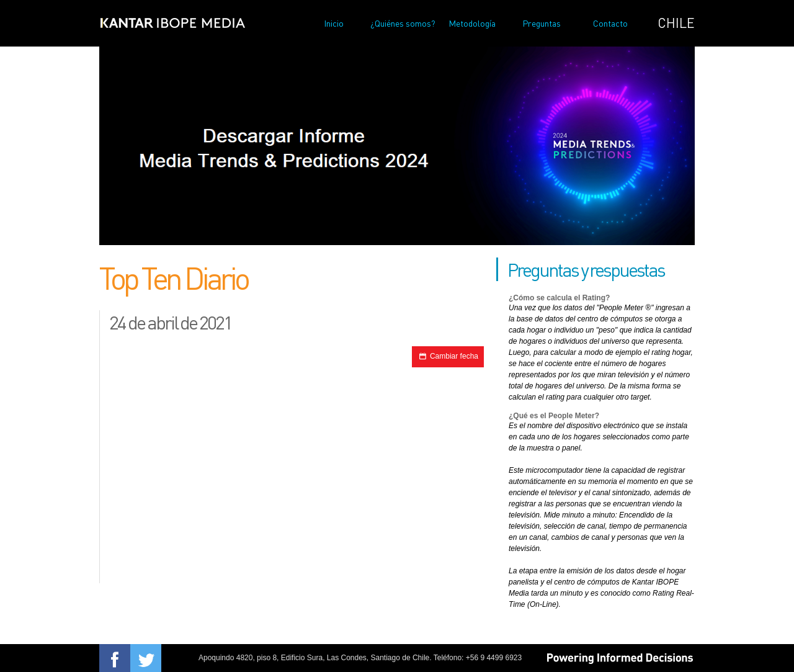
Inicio (334, 23)
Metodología (472, 23)
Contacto (610, 23)
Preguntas (542, 23)
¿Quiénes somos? (403, 23)
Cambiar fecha (448, 356)
